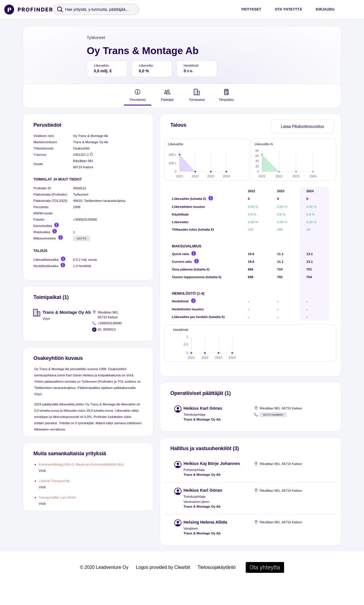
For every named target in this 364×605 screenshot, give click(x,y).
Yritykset (251, 9)
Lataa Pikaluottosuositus (302, 126)
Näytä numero (273, 436)
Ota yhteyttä (289, 9)
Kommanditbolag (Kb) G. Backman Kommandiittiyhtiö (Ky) (81, 464)
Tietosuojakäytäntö (217, 588)
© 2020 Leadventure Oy (104, 588)
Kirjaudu (325, 9)
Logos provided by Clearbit (163, 588)
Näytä (82, 238)
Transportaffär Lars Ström (57, 497)
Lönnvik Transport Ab (54, 481)
